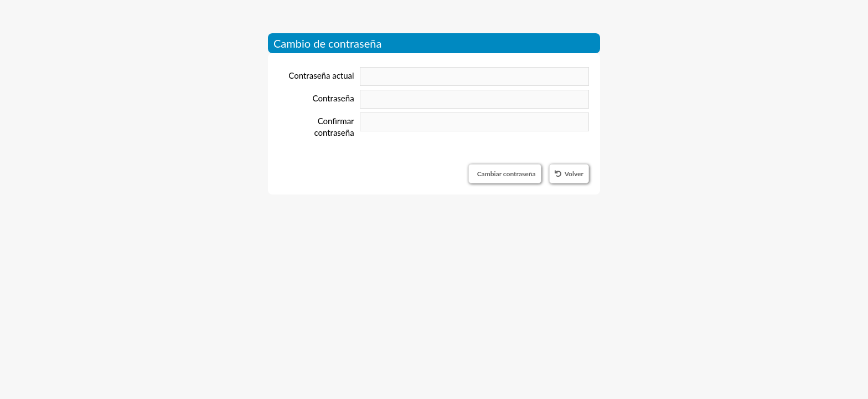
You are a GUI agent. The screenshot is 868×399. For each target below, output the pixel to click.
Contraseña (334, 98)
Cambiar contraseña (507, 174)
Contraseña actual (321, 75)
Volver (569, 174)
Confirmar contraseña (334, 127)
